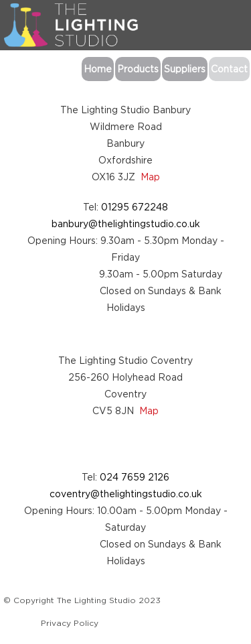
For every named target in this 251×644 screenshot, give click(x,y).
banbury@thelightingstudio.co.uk (126, 223)
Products (138, 69)
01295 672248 (135, 207)
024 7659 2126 (135, 477)
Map (150, 177)
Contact (229, 69)
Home (98, 69)
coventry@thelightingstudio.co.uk (126, 494)
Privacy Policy (70, 623)
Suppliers (185, 69)
